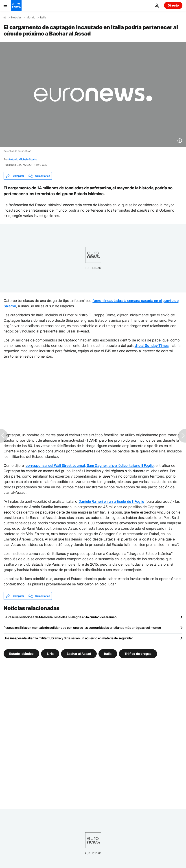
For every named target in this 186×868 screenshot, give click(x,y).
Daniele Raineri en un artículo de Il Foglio (111, 501)
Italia (43, 18)
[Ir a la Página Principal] (16, 5)
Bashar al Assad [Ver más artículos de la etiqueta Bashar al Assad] (79, 654)
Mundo (31, 18)
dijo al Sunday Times (152, 345)
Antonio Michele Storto (23, 159)
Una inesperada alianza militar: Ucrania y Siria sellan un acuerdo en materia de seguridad (69, 638)
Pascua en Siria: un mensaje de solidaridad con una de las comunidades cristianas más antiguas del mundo (82, 628)
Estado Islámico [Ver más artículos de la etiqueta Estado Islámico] (21, 654)
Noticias (16, 18)
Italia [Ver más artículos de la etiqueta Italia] (108, 654)
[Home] (5, 17)
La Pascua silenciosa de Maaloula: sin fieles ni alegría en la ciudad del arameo (60, 617)
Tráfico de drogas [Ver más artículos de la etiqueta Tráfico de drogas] (138, 654)
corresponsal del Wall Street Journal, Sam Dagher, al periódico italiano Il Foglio (90, 465)
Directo (173, 5)
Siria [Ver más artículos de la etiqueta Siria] (50, 654)
